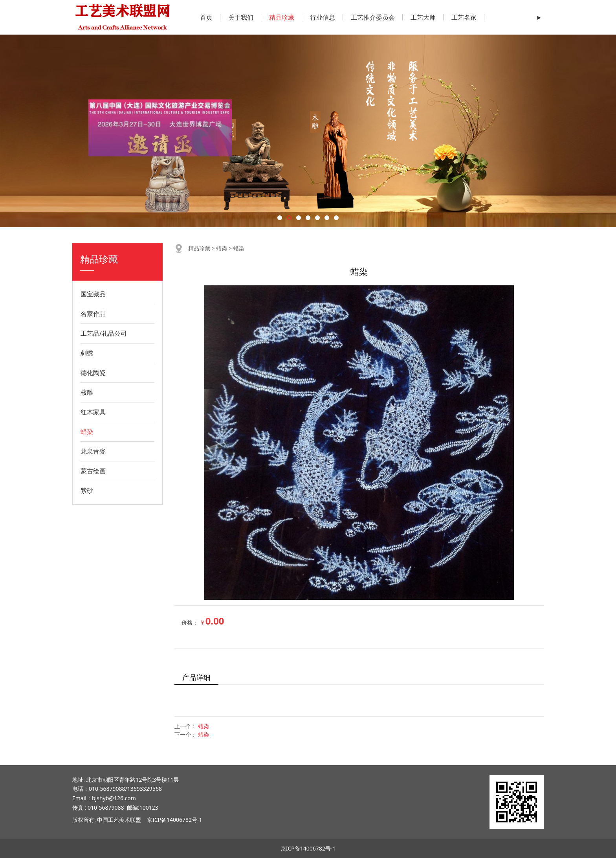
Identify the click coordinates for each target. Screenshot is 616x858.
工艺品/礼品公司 (104, 333)
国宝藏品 (93, 294)
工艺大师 (423, 17)
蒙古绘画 (93, 471)
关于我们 (241, 17)
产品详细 (196, 677)
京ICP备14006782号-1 (175, 820)
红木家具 (93, 412)
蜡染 (87, 432)
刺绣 (87, 353)
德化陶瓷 (93, 373)
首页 (206, 17)
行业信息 (323, 17)
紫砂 (87, 491)
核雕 (87, 392)
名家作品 (93, 314)
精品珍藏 (282, 17)
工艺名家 (464, 17)
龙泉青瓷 (93, 451)
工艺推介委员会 (373, 17)
